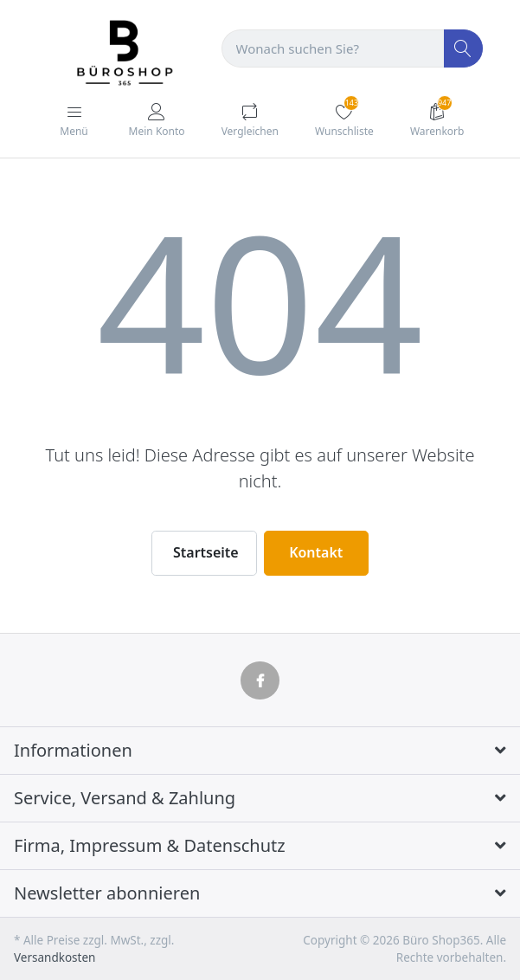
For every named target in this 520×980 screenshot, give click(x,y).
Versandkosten (55, 957)
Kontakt (316, 552)
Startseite (206, 552)
